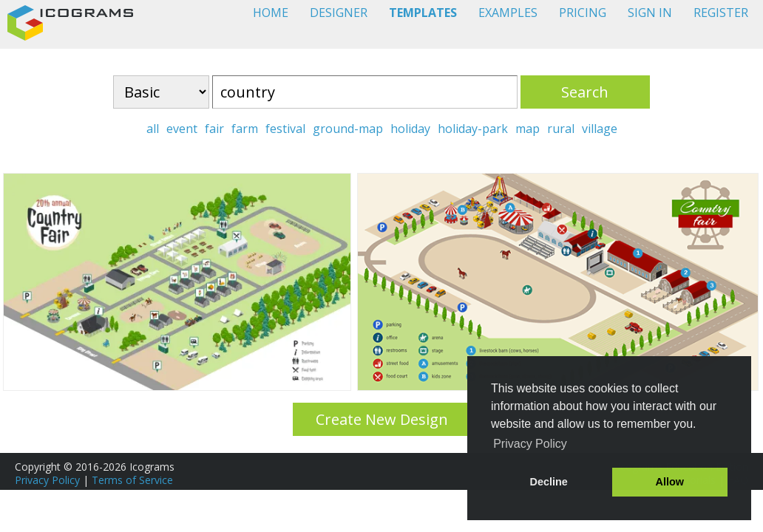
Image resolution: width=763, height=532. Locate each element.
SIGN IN (650, 13)
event (182, 129)
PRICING (583, 13)
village (600, 129)
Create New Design (382, 419)
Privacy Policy (47, 480)
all (153, 129)
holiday (410, 129)
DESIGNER (339, 13)
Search (585, 92)
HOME (271, 13)
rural (561, 129)
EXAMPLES (508, 13)
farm (245, 129)
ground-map (348, 129)
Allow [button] (670, 482)
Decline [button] (549, 482)
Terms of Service (132, 480)
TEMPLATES (423, 13)
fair (214, 129)
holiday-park (473, 129)
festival (285, 129)
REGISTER (721, 13)
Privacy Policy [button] (530, 444)
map (528, 129)
